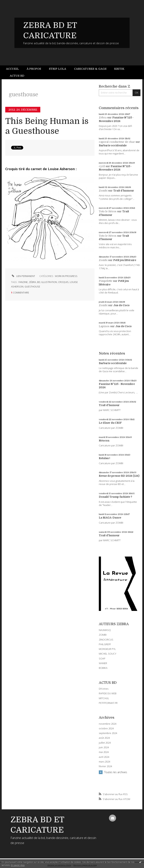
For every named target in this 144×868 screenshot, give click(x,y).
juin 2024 (104, 747)
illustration (49, 282)
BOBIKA (103, 668)
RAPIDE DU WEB (108, 693)
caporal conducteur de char (117, 142)
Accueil (12, 69)
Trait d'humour (124, 191)
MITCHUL (104, 698)
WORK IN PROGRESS (66, 276)
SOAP (102, 658)
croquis (63, 282)
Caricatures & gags (90, 69)
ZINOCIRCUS (106, 640)
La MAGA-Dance (110, 518)
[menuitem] (14, 69)
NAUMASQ (105, 630)
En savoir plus (18, 865)
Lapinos (104, 326)
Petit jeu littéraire (125, 260)
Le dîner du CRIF (110, 423)
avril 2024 (104, 757)
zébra (32, 282)
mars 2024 (104, 762)
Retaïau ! (104, 458)
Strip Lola (58, 69)
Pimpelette (106, 281)
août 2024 (104, 738)
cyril (102, 166)
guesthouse (32, 287)
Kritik (119, 69)
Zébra (103, 117)
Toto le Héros (108, 211)
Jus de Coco (121, 305)
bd (39, 282)
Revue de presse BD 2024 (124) (119, 476)
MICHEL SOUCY (108, 654)
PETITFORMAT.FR (108, 703)
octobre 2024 (106, 728)
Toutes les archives (116, 772)
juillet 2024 (105, 743)
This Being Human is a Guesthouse (47, 126)
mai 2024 (104, 752)
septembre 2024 (108, 733)
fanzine (23, 282)
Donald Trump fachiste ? (115, 497)
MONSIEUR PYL (107, 649)
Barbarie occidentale (113, 145)
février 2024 (105, 766)
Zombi (103, 191)
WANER (103, 663)
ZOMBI (103, 635)
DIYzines (104, 689)
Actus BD (17, 76)
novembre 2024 (108, 724)
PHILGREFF (105, 644)
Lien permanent (23, 276)
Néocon (104, 441)
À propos (34, 69)
